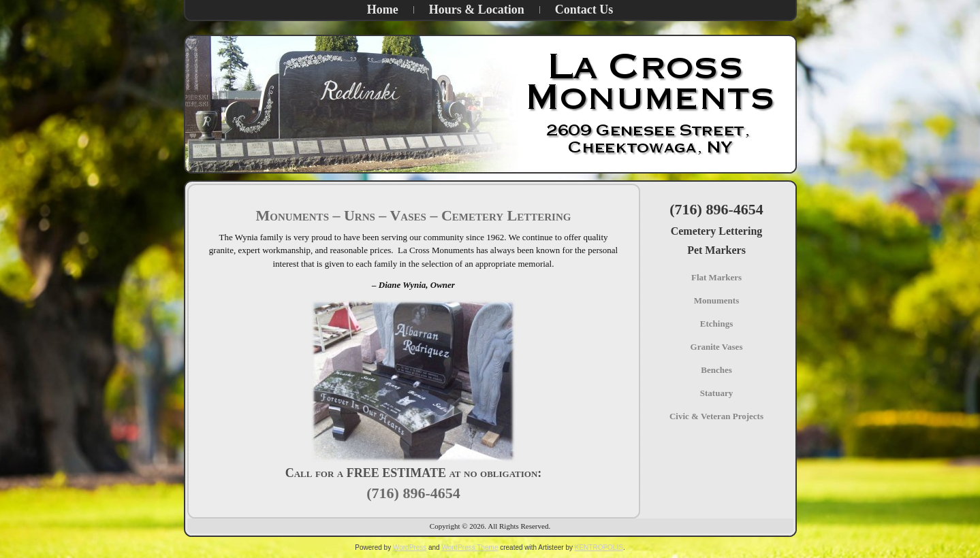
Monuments (716, 300)
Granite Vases (717, 347)
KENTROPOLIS (599, 547)
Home (383, 10)
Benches (716, 370)
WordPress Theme (470, 547)
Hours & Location (477, 10)
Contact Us (584, 10)
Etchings (716, 324)
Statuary (716, 393)
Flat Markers (716, 277)
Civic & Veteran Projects (716, 416)
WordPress (410, 547)
